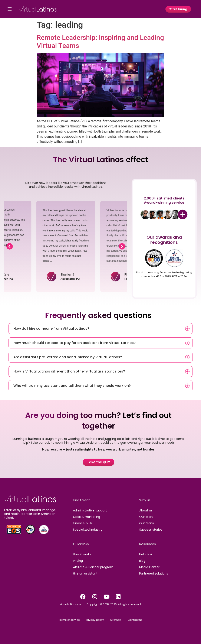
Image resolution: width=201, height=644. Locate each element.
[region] (66, 246)
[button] (10, 246)
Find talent (81, 500)
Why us (145, 500)
